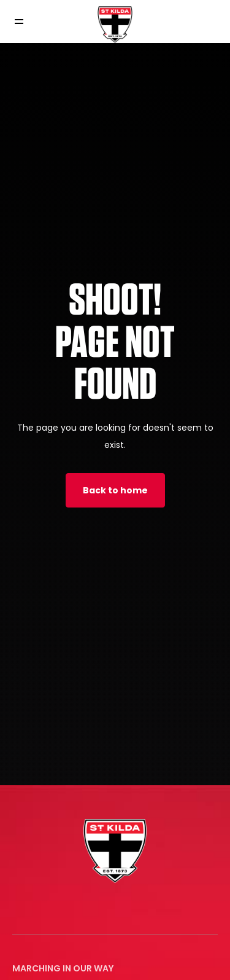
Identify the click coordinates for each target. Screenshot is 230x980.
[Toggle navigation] (28, 22)
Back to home (115, 490)
